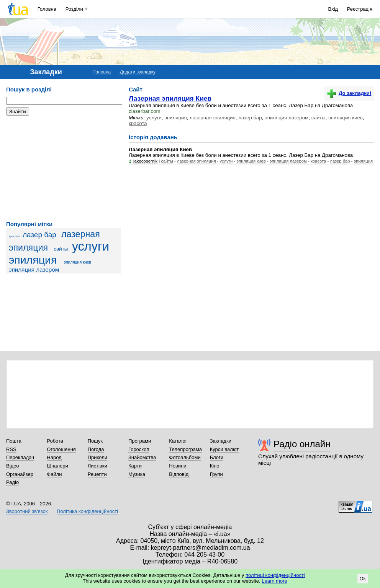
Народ (54, 457)
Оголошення (61, 449)
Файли (54, 474)
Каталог (178, 441)
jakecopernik (145, 161)
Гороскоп (139, 449)
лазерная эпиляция (213, 118)
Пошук (95, 441)
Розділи (74, 9)
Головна (47, 9)
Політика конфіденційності (87, 511)
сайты (61, 249)
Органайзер (20, 474)
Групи (216, 474)
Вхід (333, 9)
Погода (96, 449)
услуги (91, 246)
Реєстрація (360, 9)
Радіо (12, 482)
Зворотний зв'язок (27, 511)
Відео (13, 466)
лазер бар (39, 235)
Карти (135, 466)
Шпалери (57, 466)
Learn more (274, 581)
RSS (11, 449)
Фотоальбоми (185, 457)
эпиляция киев (77, 262)
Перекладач (20, 457)
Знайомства (142, 457)
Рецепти (97, 474)
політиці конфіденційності (275, 575)
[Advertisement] (64, 168)
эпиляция (33, 260)
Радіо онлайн (302, 444)
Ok (363, 579)
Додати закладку (138, 72)
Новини (178, 466)
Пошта (14, 441)
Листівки (97, 466)
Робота (55, 441)
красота (14, 236)
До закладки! (349, 93)
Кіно (215, 466)
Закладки (221, 441)
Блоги (217, 457)
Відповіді (179, 474)
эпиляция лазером (34, 270)
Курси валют (224, 449)
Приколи (97, 457)
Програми (140, 441)
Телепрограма (185, 449)
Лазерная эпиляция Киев (170, 98)
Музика (137, 474)
